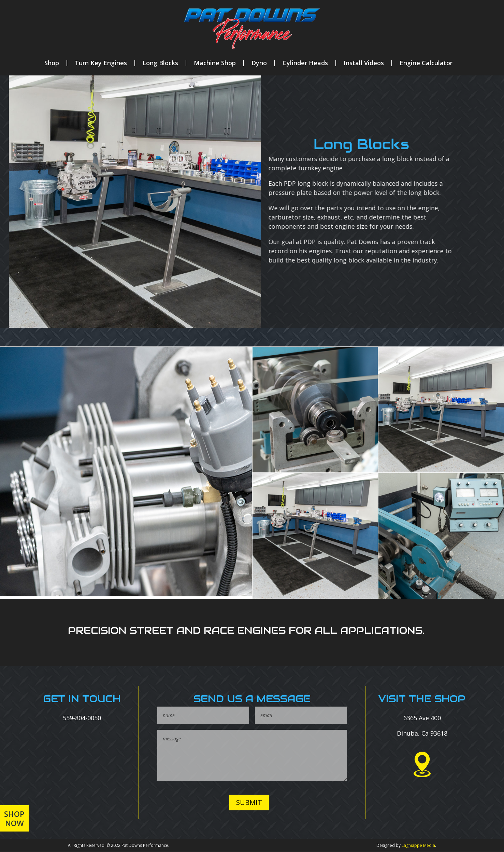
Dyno (259, 63)
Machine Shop (215, 63)
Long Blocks (160, 63)
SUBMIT (249, 802)
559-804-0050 (82, 718)
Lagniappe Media (418, 845)
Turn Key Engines (101, 63)
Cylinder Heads (305, 63)
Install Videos (364, 63)
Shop (52, 63)
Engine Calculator (426, 63)
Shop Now (14, 818)
